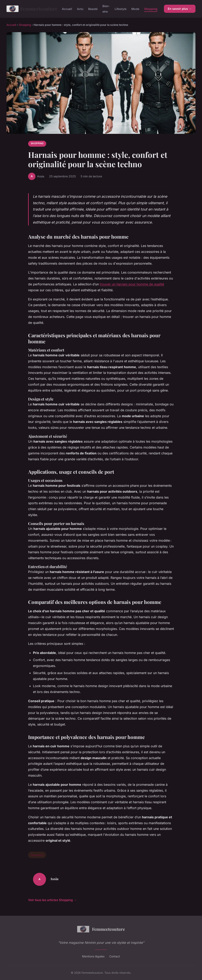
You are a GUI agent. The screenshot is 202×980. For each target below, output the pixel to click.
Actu (80, 9)
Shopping (151, 9)
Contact (115, 956)
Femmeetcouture (31, 9)
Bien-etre (106, 9)
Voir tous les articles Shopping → (52, 900)
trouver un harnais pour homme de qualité (132, 284)
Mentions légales (93, 956)
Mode (135, 9)
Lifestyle (121, 9)
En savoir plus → (180, 9)
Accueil (67, 9)
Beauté (93, 9)
